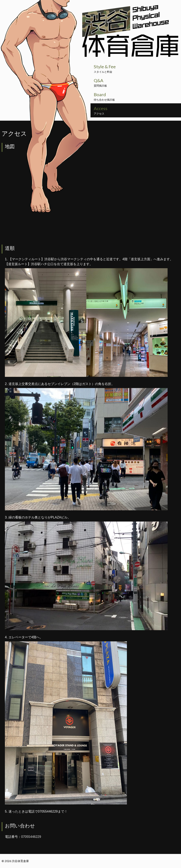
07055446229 (31, 837)
